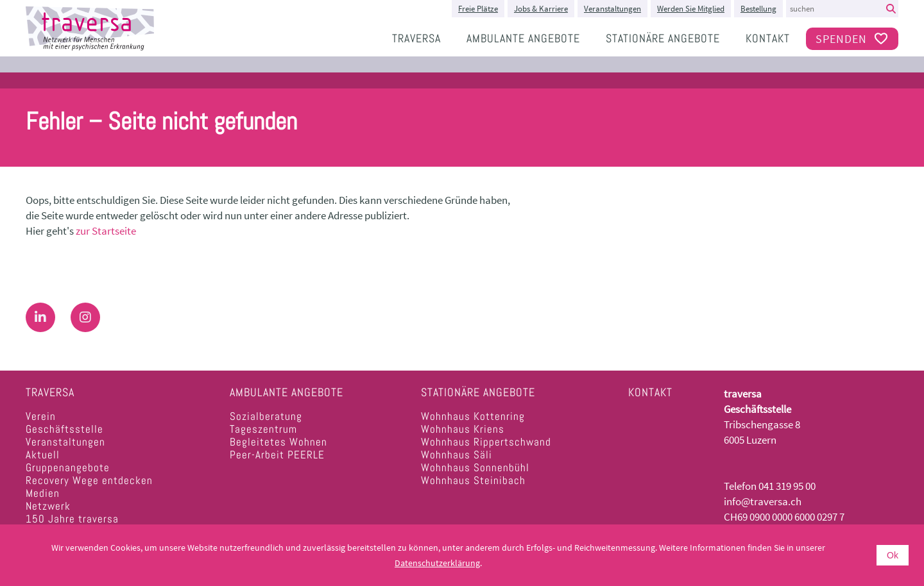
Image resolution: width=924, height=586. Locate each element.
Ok (893, 555)
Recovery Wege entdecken (89, 480)
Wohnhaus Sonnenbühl (475, 467)
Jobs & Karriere (541, 9)
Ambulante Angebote (523, 38)
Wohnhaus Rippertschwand (486, 442)
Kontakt (768, 38)
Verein (41, 416)
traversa (416, 38)
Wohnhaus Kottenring (473, 416)
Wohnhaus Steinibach (473, 480)
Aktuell (43, 455)
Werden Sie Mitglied (691, 9)
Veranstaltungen (612, 9)
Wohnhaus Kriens (463, 429)
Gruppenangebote (68, 467)
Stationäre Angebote (663, 38)
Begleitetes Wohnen (278, 442)
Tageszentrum (263, 429)
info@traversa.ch (763, 501)
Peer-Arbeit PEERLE (277, 455)
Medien (43, 493)
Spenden (852, 39)
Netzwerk (48, 506)
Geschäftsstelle (64, 429)
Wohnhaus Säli (457, 455)
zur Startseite (106, 231)
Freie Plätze (478, 9)
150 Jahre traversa (72, 519)
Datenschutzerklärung (437, 563)
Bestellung (758, 9)
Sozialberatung (266, 416)
